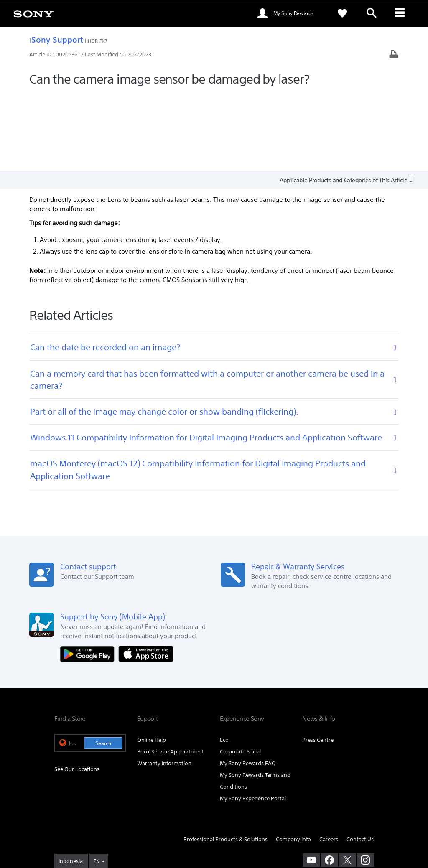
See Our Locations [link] (77, 692)
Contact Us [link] (360, 762)
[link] (33, 13)
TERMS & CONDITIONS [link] (79, 822)
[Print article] (394, 55)
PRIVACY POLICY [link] (126, 822)
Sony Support (56, 39)
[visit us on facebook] (329, 782)
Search (103, 666)
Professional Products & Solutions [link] (225, 762)
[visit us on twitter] (347, 782)
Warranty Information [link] (164, 686)
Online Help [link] (152, 662)
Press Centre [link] (318, 662)
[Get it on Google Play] (89, 576)
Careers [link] (329, 762)
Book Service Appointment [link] (171, 674)
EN (97, 783)
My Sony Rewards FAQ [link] (248, 686)
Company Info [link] (293, 762)
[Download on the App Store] (146, 576)
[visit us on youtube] (311, 782)
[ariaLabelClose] (401, 13)
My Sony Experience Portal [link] (253, 721)
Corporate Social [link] (240, 674)
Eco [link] (224, 662)
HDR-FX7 (98, 41)
